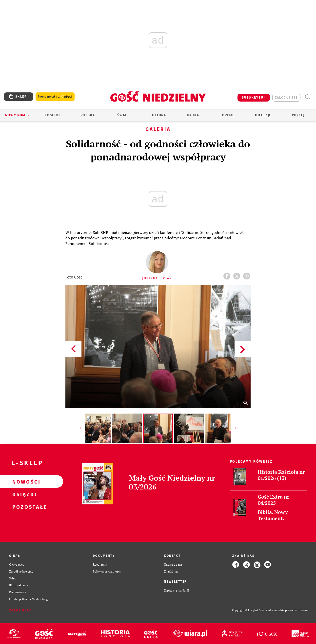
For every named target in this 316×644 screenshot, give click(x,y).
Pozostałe (24, 507)
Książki (24, 494)
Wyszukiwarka (307, 97)
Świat (123, 115)
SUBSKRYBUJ (254, 98)
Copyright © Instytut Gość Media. (253, 610)
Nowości (24, 482)
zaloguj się (286, 98)
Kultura (158, 115)
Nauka (193, 115)
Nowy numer (18, 115)
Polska (88, 115)
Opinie (228, 115)
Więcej (298, 115)
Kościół (53, 115)
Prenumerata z (55, 97)
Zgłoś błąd (20, 610)
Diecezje (263, 115)
